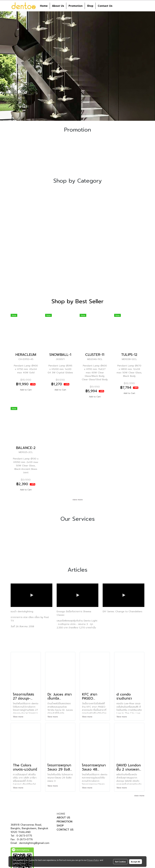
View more (18, 717)
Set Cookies (120, 862)
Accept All (136, 862)
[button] (117, 6)
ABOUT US (63, 818)
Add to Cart (26, 390)
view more (78, 500)
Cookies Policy (19, 863)
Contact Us (105, 6)
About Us (58, 6)
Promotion (75, 6)
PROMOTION (64, 822)
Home (44, 6)
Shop (90, 6)
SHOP (60, 826)
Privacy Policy (93, 860)
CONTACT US (65, 830)
